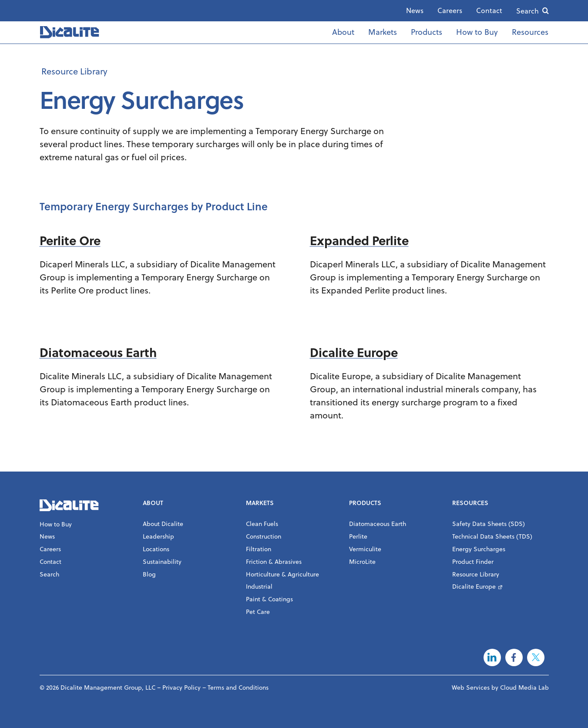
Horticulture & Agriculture (282, 574)
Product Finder (473, 562)
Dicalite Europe (474, 586)
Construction (264, 536)
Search (528, 11)
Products (427, 32)
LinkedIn (492, 657)
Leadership (158, 536)
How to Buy (477, 32)
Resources (530, 32)
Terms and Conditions (238, 688)
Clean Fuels (262, 524)
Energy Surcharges (479, 549)
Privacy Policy (181, 688)
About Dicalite (163, 524)
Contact (489, 10)
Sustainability (162, 562)
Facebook (514, 657)
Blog (149, 574)
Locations (156, 549)
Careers (450, 10)
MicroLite (362, 562)
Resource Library (74, 71)
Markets (383, 32)
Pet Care (258, 612)
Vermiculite (365, 549)
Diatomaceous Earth (378, 524)
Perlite (358, 536)
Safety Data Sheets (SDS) (489, 524)
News (415, 10)
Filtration (259, 549)
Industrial (259, 586)
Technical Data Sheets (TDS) (492, 536)
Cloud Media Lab (524, 688)
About (343, 32)
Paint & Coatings (269, 599)
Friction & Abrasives (274, 562)
